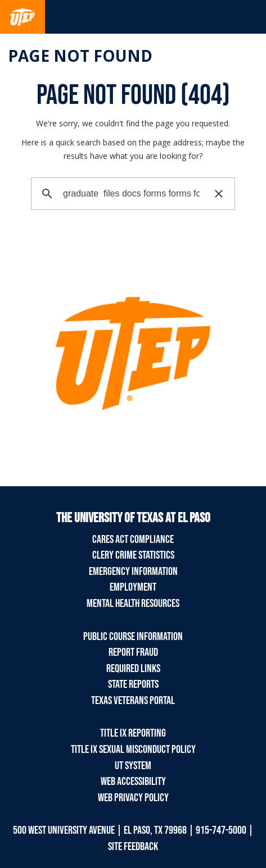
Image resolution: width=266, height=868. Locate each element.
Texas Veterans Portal (133, 701)
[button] (219, 194)
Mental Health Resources (133, 604)
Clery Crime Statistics (133, 555)
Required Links (133, 669)
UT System (133, 766)
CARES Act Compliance (133, 540)
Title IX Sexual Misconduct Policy (133, 750)
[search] (131, 194)
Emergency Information (133, 572)
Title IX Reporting (133, 733)
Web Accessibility (133, 782)
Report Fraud (133, 652)
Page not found (80, 56)
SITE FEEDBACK (133, 847)
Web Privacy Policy (133, 798)
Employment (133, 587)
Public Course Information (133, 637)
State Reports (133, 684)
